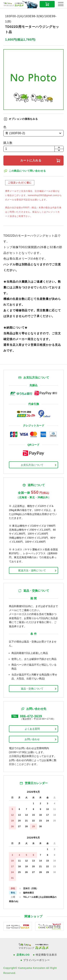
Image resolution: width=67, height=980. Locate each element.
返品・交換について (32, 689)
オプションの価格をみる (23, 119)
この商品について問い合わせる (27, 171)
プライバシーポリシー (36, 960)
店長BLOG (23, 955)
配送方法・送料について (32, 570)
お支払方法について (32, 465)
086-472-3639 (31, 716)
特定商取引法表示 (46, 955)
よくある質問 (32, 729)
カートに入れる (31, 160)
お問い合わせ (32, 739)
